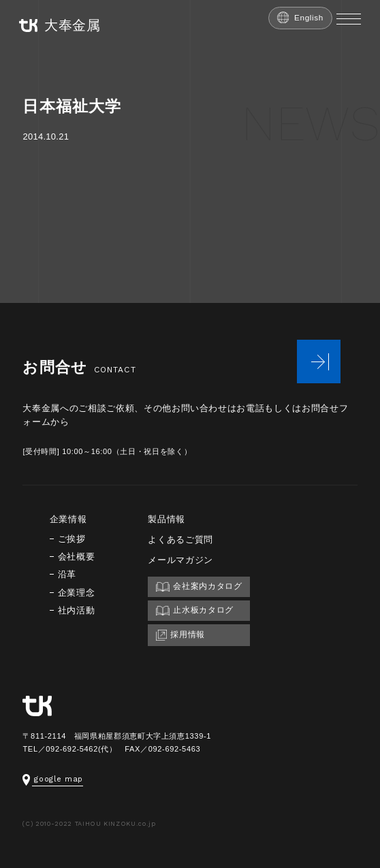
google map (53, 779)
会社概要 (77, 557)
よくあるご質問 (180, 540)
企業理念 (77, 593)
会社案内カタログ (199, 586)
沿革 (67, 574)
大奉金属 (60, 26)
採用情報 (180, 635)
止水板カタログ (195, 610)
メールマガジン (180, 560)
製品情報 (167, 519)
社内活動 (77, 610)
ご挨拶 (72, 539)
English (300, 17)
